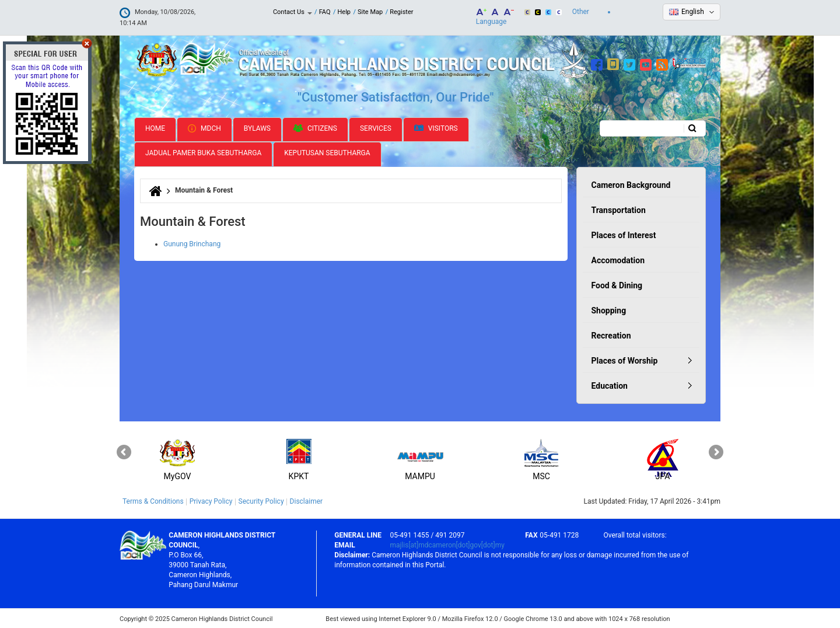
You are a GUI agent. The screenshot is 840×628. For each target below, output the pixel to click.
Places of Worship (625, 360)
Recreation (611, 334)
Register (401, 12)
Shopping (609, 309)
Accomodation (618, 259)
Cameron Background (631, 184)
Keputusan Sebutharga (327, 152)
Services (376, 127)
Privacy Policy (211, 500)
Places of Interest (624, 234)
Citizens (315, 127)
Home (155, 127)
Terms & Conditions (153, 500)
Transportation (619, 209)
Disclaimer (307, 500)
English (693, 12)
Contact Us (293, 12)
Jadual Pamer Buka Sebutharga (203, 152)
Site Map (370, 12)
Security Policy (261, 500)
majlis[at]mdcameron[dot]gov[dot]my (447, 544)
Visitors (436, 128)
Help (344, 12)
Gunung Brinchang (192, 243)
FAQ (325, 12)
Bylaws (257, 127)
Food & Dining (617, 284)
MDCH (204, 127)
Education (610, 385)
